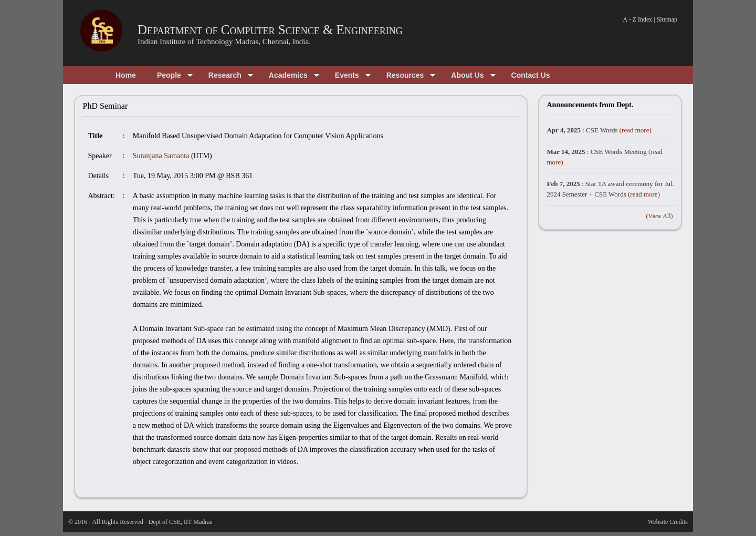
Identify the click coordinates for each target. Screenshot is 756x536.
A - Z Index (638, 19)
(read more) (636, 130)
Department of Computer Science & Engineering (270, 30)
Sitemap (667, 19)
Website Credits (668, 522)
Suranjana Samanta (161, 156)
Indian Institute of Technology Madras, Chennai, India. (224, 42)
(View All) (660, 216)
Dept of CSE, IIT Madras (180, 522)
